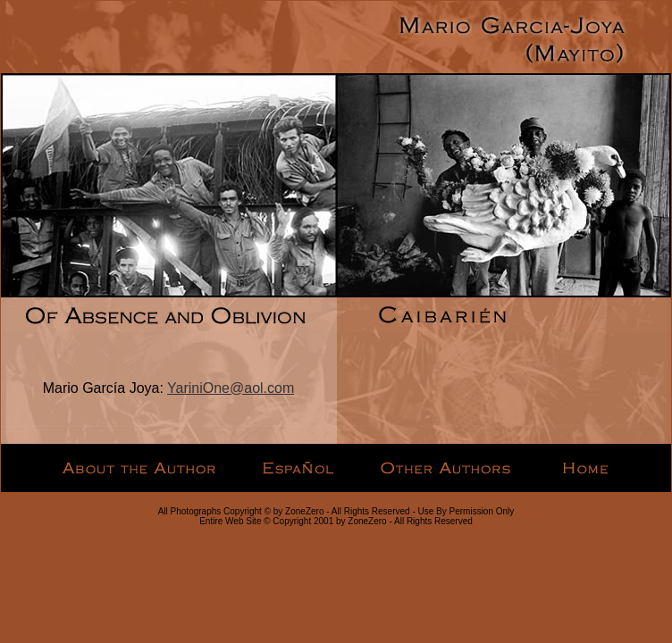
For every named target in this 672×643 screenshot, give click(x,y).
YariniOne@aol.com (231, 388)
